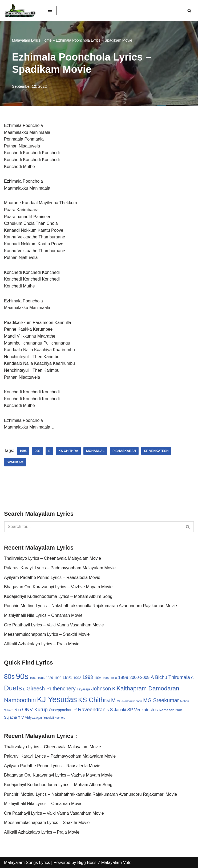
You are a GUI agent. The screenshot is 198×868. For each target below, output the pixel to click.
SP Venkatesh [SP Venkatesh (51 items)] (141, 710)
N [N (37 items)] (16, 710)
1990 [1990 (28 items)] (58, 678)
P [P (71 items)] (75, 709)
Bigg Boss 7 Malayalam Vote (104, 863)
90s (37, 451)
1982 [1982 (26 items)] (33, 678)
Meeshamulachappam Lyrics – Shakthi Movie (47, 634)
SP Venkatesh (156, 451)
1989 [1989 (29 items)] (49, 678)
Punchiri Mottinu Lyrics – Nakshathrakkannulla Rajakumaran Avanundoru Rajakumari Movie (90, 606)
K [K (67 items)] (114, 689)
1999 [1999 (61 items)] (123, 677)
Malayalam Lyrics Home (32, 40)
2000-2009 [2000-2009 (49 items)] (140, 677)
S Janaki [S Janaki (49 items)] (118, 710)
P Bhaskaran (124, 451)
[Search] (189, 11)
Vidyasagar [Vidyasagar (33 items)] (34, 717)
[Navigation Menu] (50, 10)
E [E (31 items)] (24, 689)
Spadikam (15, 462)
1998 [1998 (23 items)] (114, 678)
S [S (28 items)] (108, 710)
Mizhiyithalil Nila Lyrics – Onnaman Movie (43, 615)
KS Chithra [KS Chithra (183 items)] (94, 700)
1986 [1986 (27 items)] (41, 678)
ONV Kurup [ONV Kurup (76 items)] (35, 709)
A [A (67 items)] (152, 677)
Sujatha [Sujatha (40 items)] (11, 717)
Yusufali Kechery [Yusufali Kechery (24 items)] (54, 718)
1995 (23, 451)
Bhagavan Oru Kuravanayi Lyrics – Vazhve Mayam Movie (58, 587)
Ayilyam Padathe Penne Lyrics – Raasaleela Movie (52, 577)
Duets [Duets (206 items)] (13, 688)
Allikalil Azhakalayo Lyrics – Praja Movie (42, 644)
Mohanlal (95, 451)
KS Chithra (68, 451)
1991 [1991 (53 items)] (67, 677)
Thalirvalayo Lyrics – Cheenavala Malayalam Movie (52, 558)
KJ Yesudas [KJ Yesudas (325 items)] (57, 699)
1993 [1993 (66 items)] (88, 677)
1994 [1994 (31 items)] (98, 678)
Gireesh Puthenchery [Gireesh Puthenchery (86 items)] (51, 689)
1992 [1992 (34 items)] (77, 678)
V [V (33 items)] (23, 717)
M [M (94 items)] (113, 700)
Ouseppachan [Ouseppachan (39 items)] (60, 710)
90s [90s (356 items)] (22, 676)
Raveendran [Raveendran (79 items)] (92, 709)
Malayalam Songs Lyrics (27, 863)
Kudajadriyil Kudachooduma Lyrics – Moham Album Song (58, 596)
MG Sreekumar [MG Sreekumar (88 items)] (161, 700)
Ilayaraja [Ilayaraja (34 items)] (83, 689)
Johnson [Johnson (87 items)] (101, 689)
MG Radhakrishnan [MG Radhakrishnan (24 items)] (129, 701)
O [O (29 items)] (20, 710)
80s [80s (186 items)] (9, 677)
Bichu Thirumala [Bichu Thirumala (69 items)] (173, 677)
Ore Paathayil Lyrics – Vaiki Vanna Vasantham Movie (54, 625)
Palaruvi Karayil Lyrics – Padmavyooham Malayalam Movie (60, 568)
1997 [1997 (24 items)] (106, 678)
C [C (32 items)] (192, 678)
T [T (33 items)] (19, 717)
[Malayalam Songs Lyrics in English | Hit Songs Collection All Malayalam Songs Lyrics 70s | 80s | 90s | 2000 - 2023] (20, 10)
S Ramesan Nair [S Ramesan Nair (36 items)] (169, 710)
